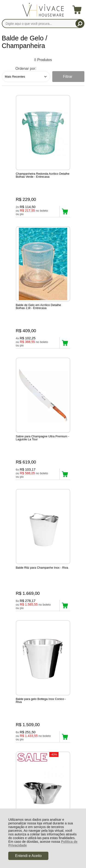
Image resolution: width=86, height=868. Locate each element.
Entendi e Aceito (28, 856)
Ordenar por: (26, 69)
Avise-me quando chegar (18, 603)
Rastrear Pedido (28, 714)
